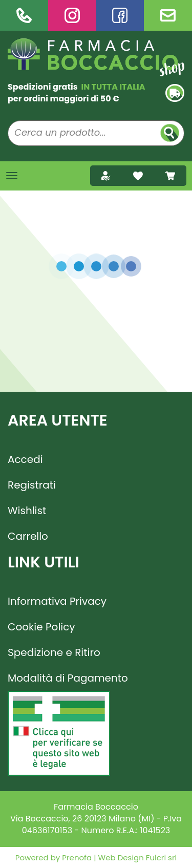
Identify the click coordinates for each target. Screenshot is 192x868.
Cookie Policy (41, 627)
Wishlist (27, 511)
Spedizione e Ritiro (54, 652)
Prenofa (76, 858)
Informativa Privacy (57, 601)
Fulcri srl (161, 858)
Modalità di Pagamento (68, 678)
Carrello (28, 536)
